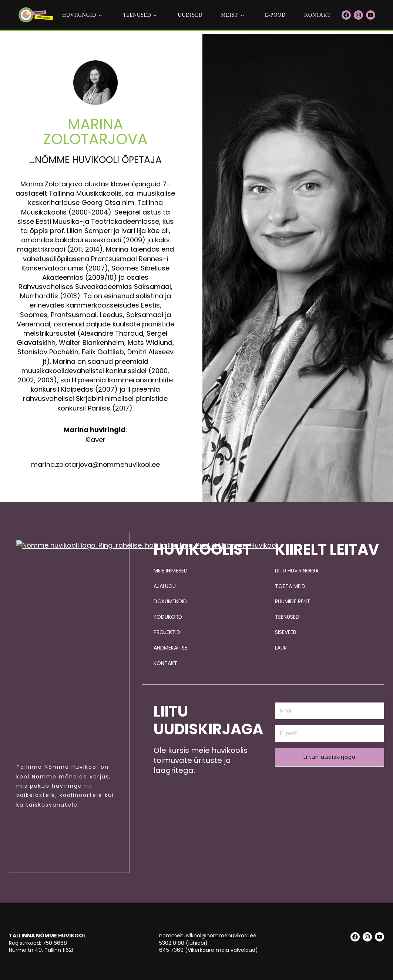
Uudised (190, 15)
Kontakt (318, 15)
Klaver (95, 560)
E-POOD (275, 15)
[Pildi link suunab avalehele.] (63, 784)
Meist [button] (229, 15)
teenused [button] (137, 15)
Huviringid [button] (79, 15)
